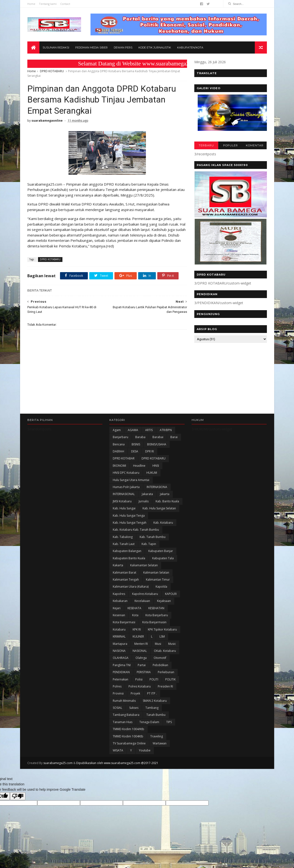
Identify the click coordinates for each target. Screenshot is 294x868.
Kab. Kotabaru (163, 523)
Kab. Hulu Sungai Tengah (130, 523)
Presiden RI (165, 686)
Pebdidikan (160, 665)
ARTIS (149, 430)
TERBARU (206, 145)
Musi (158, 644)
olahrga (141, 658)
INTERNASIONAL (124, 494)
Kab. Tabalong (123, 537)
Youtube (145, 750)
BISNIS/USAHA (157, 444)
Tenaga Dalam (149, 722)
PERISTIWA (144, 672)
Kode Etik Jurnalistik (155, 47)
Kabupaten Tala (163, 558)
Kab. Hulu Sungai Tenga (129, 516)
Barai (174, 437)
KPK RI (137, 629)
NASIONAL (140, 651)
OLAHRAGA (121, 658)
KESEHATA (134, 608)
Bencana (119, 444)
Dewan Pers (123, 47)
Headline (139, 466)
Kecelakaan (142, 601)
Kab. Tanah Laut (124, 544)
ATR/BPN (166, 430)
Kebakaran (120, 601)
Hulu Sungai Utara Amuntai (131, 480)
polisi (139, 679)
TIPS (169, 722)
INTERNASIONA (157, 487)
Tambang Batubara (126, 715)
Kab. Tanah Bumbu (153, 537)
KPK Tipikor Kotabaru (162, 629)
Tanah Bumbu (156, 715)
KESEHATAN (156, 608)
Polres (117, 686)
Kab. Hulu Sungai (124, 508)
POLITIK (170, 679)
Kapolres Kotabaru (145, 594)
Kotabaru (119, 629)
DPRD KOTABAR (124, 458)
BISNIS (136, 444)
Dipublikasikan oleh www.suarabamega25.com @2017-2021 (117, 763)
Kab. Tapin (149, 544)
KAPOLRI (171, 594)
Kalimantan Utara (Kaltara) (131, 587)
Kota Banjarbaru (157, 615)
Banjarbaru (121, 437)
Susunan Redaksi (56, 47)
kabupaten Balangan (127, 551)
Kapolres (119, 594)
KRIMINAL (119, 636)
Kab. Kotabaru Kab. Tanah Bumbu (136, 530)
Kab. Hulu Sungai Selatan (159, 508)
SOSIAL (117, 708)
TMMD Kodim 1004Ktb (128, 736)
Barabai (158, 437)
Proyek (135, 693)
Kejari (117, 608)
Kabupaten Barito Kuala (129, 558)
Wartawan (160, 743)
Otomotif (160, 658)
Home (31, 4)
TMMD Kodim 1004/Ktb (128, 729)
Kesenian (119, 615)
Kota (135, 615)
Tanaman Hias (123, 722)
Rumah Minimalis (124, 701)
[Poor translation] (18, 796)
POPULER (230, 145)
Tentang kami (48, 4)
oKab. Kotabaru (165, 651)
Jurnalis (144, 501)
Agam (117, 430)
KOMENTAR (255, 145)
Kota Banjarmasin (154, 622)
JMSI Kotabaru (122, 501)
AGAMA (133, 430)
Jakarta (165, 494)
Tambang (152, 708)
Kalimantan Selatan (156, 572)
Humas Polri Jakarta (126, 487)
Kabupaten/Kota (190, 47)
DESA (135, 451)
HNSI (156, 466)
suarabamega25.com (58, 763)
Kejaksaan (164, 601)
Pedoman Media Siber (91, 47)
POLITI (154, 679)
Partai (142, 665)
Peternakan (121, 679)
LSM (162, 636)
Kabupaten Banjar (161, 551)
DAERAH (118, 451)
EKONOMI (119, 466)
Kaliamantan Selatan (144, 565)
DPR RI (150, 451)
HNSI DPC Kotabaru (126, 473)
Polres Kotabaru (140, 686)
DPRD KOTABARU (52, 71)
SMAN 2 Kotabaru (155, 701)
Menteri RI (141, 644)
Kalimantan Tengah (126, 580)
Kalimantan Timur (158, 580)
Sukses (134, 708)
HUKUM (152, 473)
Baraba (140, 437)
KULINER (138, 636)
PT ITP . (152, 693)
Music (172, 644)
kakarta (118, 565)
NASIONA (119, 651)
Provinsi (118, 693)
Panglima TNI (122, 665)
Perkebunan (166, 672)
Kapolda (161, 587)
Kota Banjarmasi (124, 622)
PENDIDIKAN (121, 672)
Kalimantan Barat (124, 572)
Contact (65, 4)
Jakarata (147, 494)
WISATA (118, 750)
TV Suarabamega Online (129, 743)
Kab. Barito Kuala (167, 501)
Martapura (120, 644)
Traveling (157, 736)
